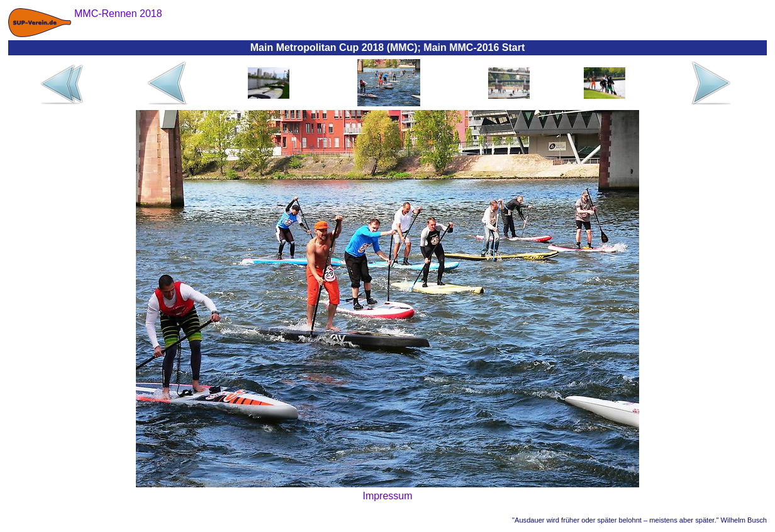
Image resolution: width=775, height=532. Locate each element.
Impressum (387, 496)
